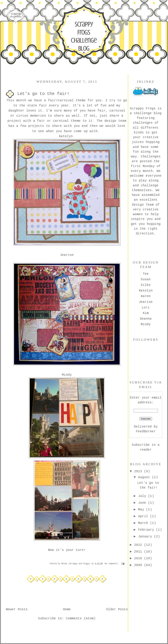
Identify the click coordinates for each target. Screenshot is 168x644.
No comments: (112, 564)
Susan (146, 279)
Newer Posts (17, 609)
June (143, 503)
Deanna (146, 319)
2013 (139, 471)
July (143, 496)
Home (67, 609)
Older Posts (117, 609)
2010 (139, 558)
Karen (146, 296)
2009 (139, 565)
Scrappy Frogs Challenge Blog (84, 36)
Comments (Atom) (81, 619)
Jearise (146, 302)
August (145, 477)
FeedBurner (146, 431)
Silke (146, 285)
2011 (139, 552)
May (142, 510)
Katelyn (146, 291)
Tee (146, 274)
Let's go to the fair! (43, 94)
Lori (146, 308)
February (147, 530)
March (144, 523)
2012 (139, 545)
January (146, 537)
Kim (146, 313)
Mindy (146, 324)
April (144, 516)
